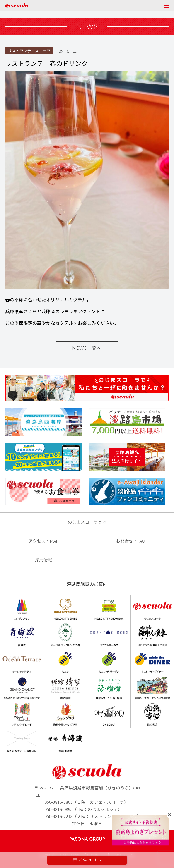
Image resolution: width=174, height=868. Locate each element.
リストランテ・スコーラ (29, 51)
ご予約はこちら (87, 860)
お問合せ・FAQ (131, 541)
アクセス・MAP (44, 541)
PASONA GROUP (87, 839)
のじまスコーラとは (87, 522)
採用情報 (43, 559)
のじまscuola (17, 6)
